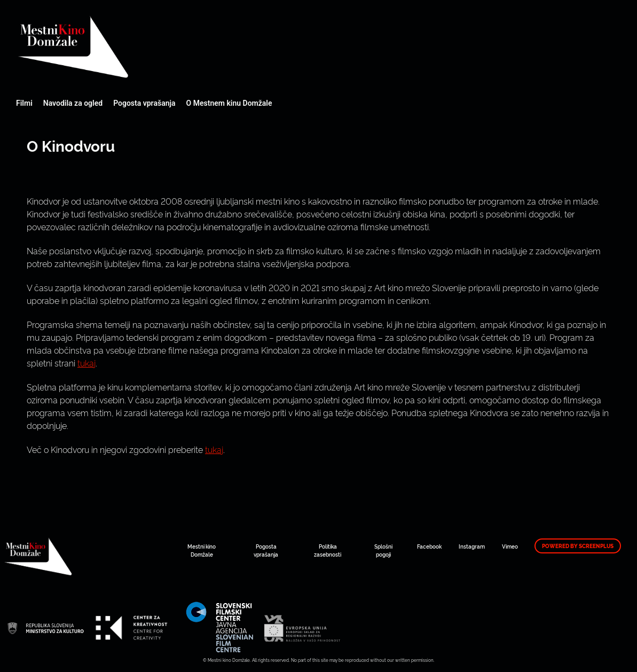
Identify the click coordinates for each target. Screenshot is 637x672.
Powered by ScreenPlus (578, 546)
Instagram (472, 546)
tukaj (86, 363)
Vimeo (510, 546)
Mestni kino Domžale (131, 47)
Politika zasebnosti (328, 550)
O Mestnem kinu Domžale (229, 103)
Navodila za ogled (73, 103)
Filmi (24, 103)
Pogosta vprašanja (144, 103)
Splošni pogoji (383, 550)
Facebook (429, 546)
